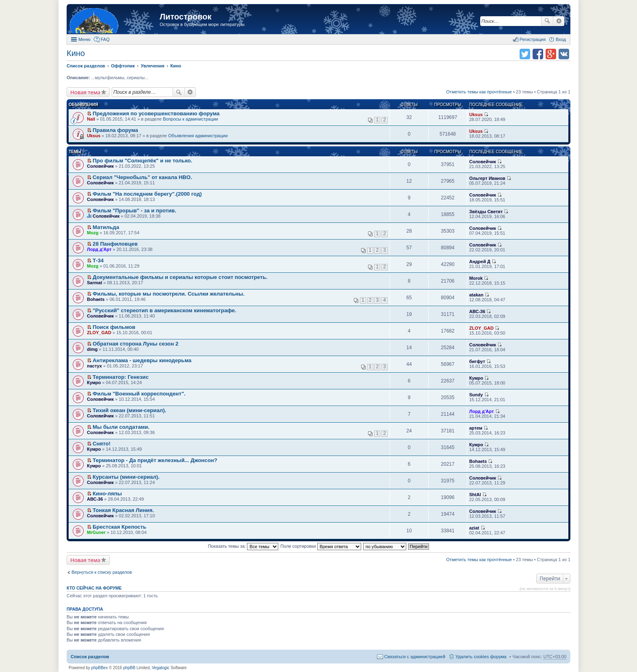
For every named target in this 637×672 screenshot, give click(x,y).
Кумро (94, 382)
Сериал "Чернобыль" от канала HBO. (142, 177)
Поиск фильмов (114, 327)
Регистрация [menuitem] (533, 39)
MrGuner (96, 532)
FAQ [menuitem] (105, 39)
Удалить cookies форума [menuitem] (481, 657)
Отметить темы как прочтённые (479, 92)
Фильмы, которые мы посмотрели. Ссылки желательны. (169, 294)
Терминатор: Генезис (121, 377)
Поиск (547, 21)
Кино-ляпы (107, 494)
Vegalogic (161, 668)
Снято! (102, 444)
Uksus (476, 115)
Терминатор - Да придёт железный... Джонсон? (155, 460)
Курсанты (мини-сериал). (126, 477)
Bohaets (96, 299)
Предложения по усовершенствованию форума (156, 113)
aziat (474, 528)
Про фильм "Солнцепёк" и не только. (142, 161)
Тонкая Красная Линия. (123, 510)
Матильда (106, 227)
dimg (92, 349)
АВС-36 (477, 311)
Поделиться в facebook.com (538, 54)
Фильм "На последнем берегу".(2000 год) (147, 194)
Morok (476, 278)
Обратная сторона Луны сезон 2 (135, 344)
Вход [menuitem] (561, 39)
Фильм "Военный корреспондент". (139, 394)
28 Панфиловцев (115, 244)
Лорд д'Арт (99, 249)
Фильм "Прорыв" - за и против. (134, 211)
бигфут (477, 361)
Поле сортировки (321, 546)
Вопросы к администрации (191, 119)
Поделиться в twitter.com (525, 54)
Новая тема (85, 92)
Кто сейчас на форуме (94, 588)
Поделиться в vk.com (564, 54)
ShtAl (475, 495)
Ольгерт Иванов (487, 178)
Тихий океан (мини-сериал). (129, 410)
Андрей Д (480, 261)
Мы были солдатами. (121, 427)
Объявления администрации (198, 136)
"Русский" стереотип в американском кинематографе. (165, 310)
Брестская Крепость (119, 527)
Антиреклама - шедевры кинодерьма (142, 360)
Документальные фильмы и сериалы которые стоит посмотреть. (180, 277)
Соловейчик (100, 166)
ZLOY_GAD (99, 333)
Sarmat (94, 283)
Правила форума (115, 130)
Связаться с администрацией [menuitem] (415, 657)
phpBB (129, 668)
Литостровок (185, 17)
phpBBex (100, 668)
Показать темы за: (243, 546)
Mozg (93, 233)
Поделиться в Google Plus (551, 54)
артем (476, 428)
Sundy (476, 395)
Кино (76, 53)
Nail (91, 119)
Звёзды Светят (486, 212)
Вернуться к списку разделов (102, 572)
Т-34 (98, 260)
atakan (476, 295)
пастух (94, 366)
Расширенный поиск (559, 21)
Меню (84, 39)
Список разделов (90, 657)
